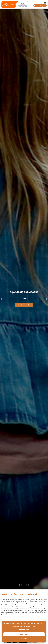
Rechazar (24, 639)
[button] (2, 298)
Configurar (24, 634)
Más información (24, 304)
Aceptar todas (24, 630)
